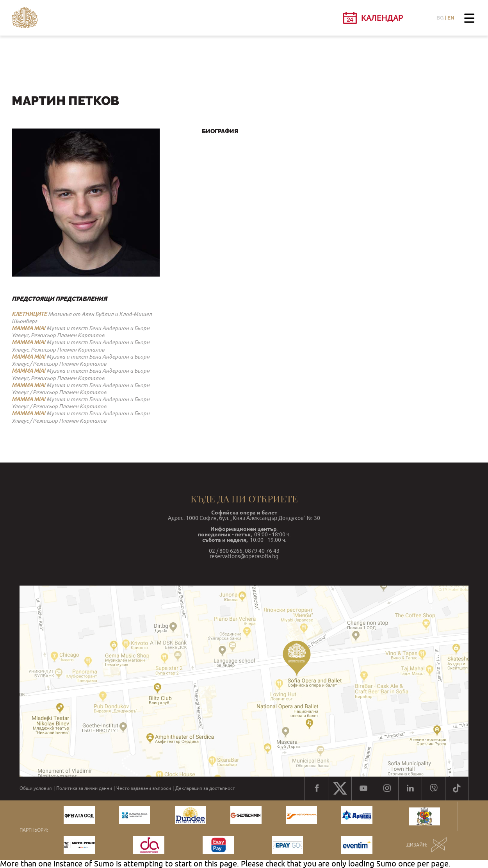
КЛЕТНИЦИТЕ (29, 314)
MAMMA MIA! (28, 328)
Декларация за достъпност (205, 788)
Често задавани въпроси (144, 788)
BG (440, 18)
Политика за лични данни (84, 788)
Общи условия (36, 788)
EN (451, 18)
